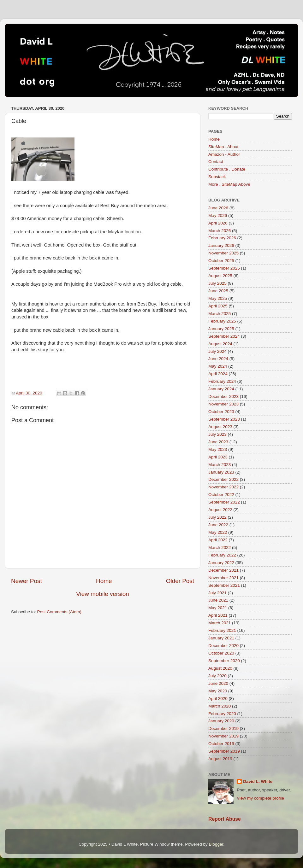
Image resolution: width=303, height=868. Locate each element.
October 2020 (221, 653)
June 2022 (218, 525)
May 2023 (218, 449)
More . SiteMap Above (229, 184)
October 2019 (221, 744)
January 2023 (221, 472)
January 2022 (221, 563)
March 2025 (220, 314)
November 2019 (223, 736)
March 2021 (220, 623)
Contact (216, 162)
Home (104, 581)
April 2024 (218, 374)
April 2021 (218, 615)
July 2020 (217, 676)
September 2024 (224, 336)
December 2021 (223, 570)
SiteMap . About (223, 147)
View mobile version (103, 594)
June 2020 (218, 683)
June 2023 (218, 442)
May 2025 (218, 298)
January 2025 (221, 329)
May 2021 (218, 608)
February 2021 (222, 630)
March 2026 (220, 231)
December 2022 (223, 479)
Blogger (216, 844)
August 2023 (220, 427)
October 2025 (221, 261)
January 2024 (221, 389)
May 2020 (218, 691)
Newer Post (27, 581)
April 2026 (218, 223)
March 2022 (220, 548)
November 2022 (223, 487)
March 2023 (220, 465)
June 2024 (218, 359)
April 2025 (218, 306)
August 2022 (220, 510)
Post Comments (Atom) (59, 612)
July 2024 (217, 351)
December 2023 (223, 396)
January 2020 (221, 721)
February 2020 (222, 714)
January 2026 (221, 245)
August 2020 (220, 668)
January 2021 (221, 638)
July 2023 (217, 434)
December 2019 (223, 728)
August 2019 (220, 759)
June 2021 (218, 600)
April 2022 (218, 540)
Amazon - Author (224, 154)
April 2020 (218, 699)
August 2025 (220, 276)
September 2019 (224, 751)
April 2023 (218, 457)
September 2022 (224, 502)
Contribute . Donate (227, 169)
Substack (217, 177)
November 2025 (223, 253)
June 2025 (218, 291)
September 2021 (224, 585)
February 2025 (222, 321)
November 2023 (223, 404)
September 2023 (224, 419)
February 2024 (222, 381)
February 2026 (222, 238)
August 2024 (220, 344)
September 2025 (224, 268)
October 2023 (221, 412)
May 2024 (218, 366)
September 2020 (224, 661)
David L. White (258, 781)
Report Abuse (225, 819)
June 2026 (218, 208)
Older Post (180, 581)
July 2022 (217, 517)
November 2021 (223, 578)
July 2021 (217, 593)
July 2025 (217, 283)
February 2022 (222, 555)
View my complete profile (260, 798)
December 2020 (223, 646)
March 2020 (220, 706)
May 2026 (218, 216)
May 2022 (218, 532)
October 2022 (221, 495)
